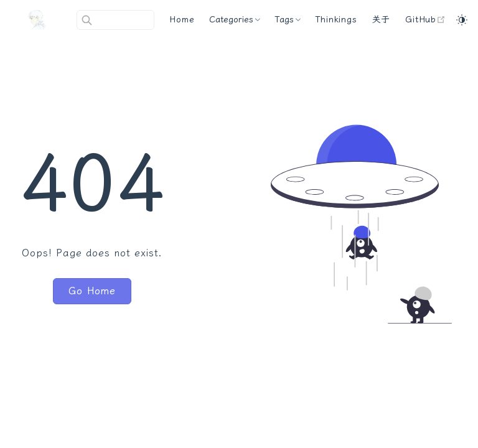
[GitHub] (425, 20)
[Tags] (287, 20)
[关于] (382, 20)
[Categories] (234, 20)
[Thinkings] (336, 20)
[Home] (182, 20)
